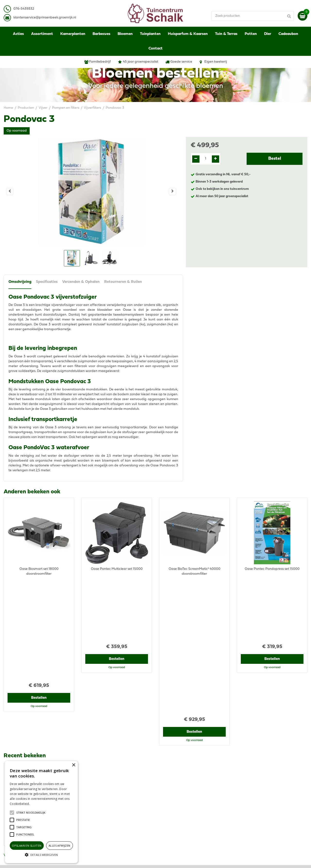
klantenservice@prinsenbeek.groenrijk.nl (117, 793)
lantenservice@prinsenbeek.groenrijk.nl (46, 18)
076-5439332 (96, 788)
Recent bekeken (25, 621)
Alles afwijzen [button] (60, 846)
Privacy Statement (251, 780)
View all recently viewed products (29, 744)
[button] (31, 813)
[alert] (41, 812)
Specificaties (47, 283)
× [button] (73, 765)
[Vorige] (10, 192)
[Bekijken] (302, 16)
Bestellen (39, 597)
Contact (243, 807)
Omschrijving (20, 283)
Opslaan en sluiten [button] (27, 846)
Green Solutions (174, 859)
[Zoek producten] (259, 16)
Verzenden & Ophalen (81, 283)
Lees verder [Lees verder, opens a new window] (39, 804)
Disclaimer (245, 785)
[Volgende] (173, 192)
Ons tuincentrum (250, 812)
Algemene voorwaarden (256, 776)
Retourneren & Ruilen (124, 283)
